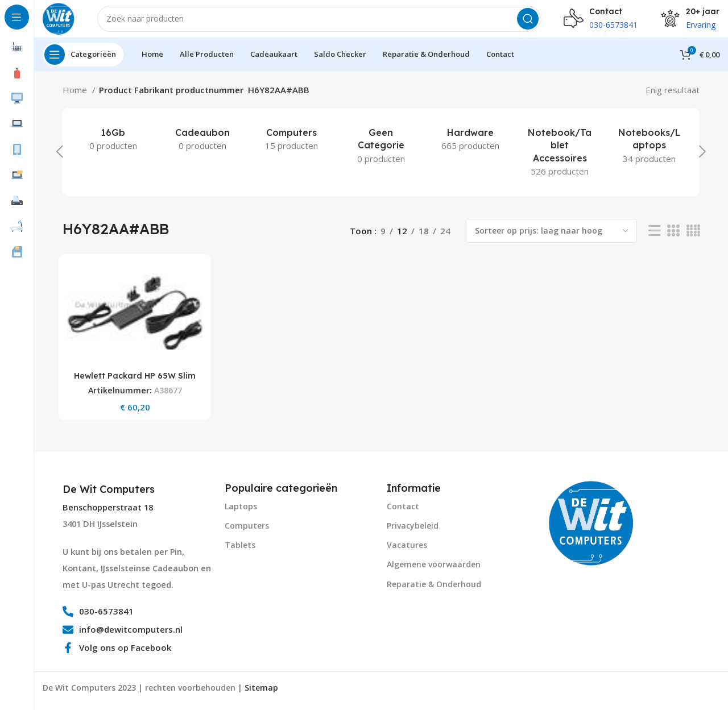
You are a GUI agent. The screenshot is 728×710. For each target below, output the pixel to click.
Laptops (241, 511)
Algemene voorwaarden (434, 570)
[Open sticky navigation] (83, 63)
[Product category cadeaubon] (202, 147)
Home (76, 98)
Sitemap (261, 693)
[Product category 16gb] (113, 147)
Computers (247, 531)
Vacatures (407, 551)
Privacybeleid (413, 531)
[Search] (323, 23)
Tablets (240, 551)
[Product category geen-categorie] (381, 154)
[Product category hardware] (471, 147)
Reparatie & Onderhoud (434, 589)
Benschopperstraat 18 (108, 513)
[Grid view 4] (693, 239)
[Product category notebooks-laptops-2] (649, 154)
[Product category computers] (291, 147)
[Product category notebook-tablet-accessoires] (560, 160)
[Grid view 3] (673, 239)
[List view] (654, 239)
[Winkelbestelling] (551, 239)
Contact (403, 511)
